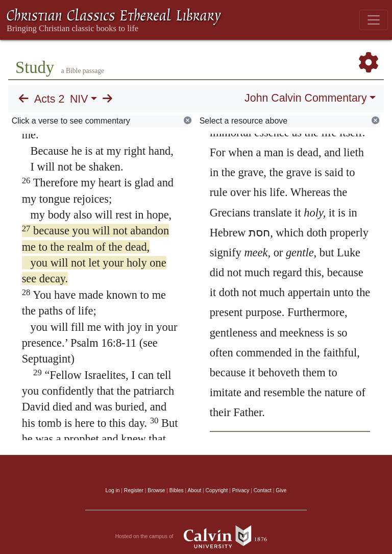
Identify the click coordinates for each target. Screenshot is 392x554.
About (194, 490)
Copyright (217, 490)
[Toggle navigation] (374, 20)
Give (281, 490)
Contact (263, 490)
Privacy (241, 490)
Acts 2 (49, 99)
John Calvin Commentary (305, 98)
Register (134, 490)
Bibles (177, 490)
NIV (79, 99)
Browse (156, 490)
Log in (113, 490)
